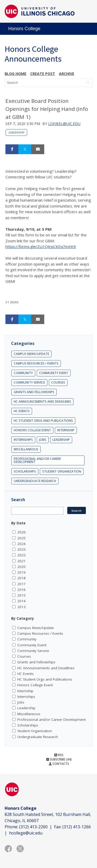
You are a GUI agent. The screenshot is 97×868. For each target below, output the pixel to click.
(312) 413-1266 (77, 827)
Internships (23, 440)
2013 (21, 607)
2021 (21, 561)
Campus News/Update (31, 354)
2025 (21, 538)
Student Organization (62, 471)
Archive (67, 74)
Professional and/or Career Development (37, 460)
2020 (21, 567)
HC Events (22, 411)
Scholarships (25, 471)
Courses (58, 382)
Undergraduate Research (35, 481)
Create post (43, 74)
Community (23, 373)
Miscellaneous (26, 449)
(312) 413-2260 (33, 827)
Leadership (16, 133)
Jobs (43, 440)
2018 (21, 578)
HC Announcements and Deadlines (42, 402)
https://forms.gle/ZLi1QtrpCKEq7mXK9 (41, 246)
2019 (21, 572)
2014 (21, 601)
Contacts (59, 764)
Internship (66, 430)
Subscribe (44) (59, 759)
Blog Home (16, 74)
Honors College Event (32, 430)
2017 (21, 584)
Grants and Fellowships (34, 392)
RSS (59, 755)
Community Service (29, 382)
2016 (21, 590)
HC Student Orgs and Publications (43, 421)
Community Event (54, 373)
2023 (21, 549)
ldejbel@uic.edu (64, 124)
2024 (21, 544)
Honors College (24, 29)
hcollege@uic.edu (26, 833)
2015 (21, 595)
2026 (21, 532)
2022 (21, 555)
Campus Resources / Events (36, 363)
